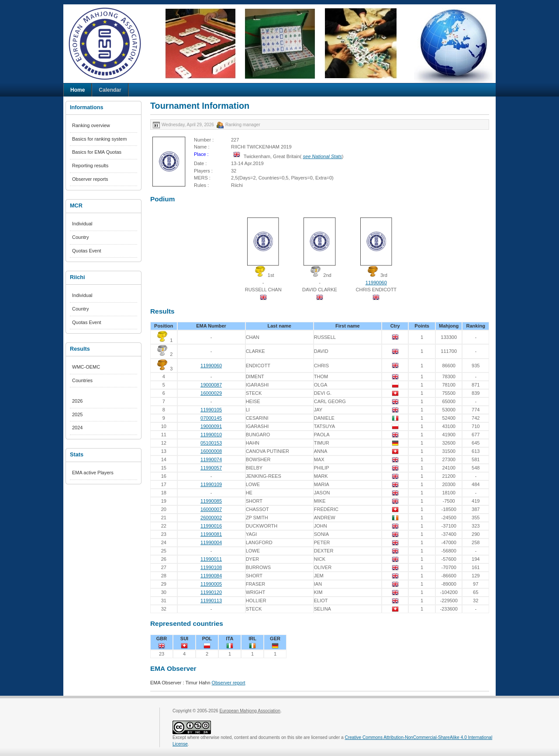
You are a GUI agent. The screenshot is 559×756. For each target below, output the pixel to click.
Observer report (229, 683)
